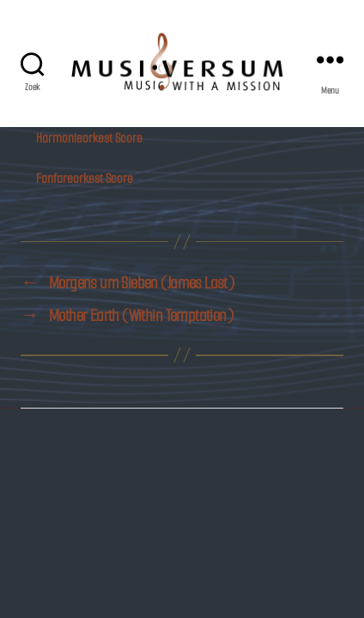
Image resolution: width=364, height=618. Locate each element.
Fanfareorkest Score (85, 178)
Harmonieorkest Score (89, 138)
